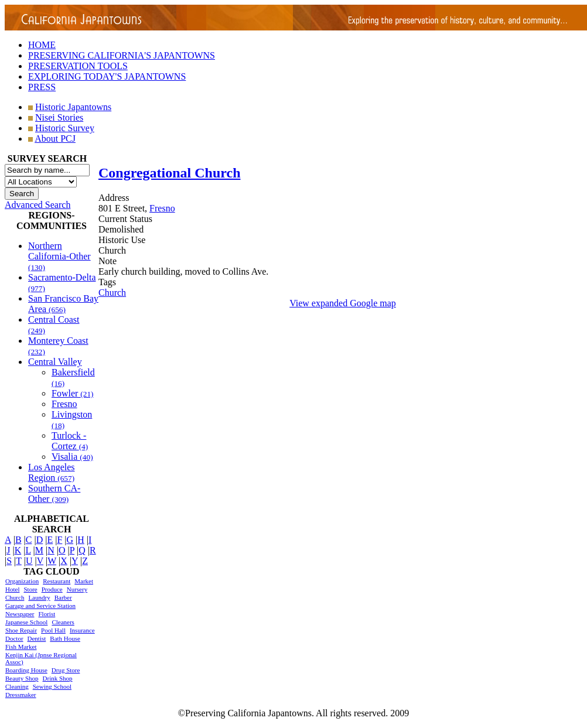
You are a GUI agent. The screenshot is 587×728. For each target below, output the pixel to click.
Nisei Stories (59, 117)
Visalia (72, 457)
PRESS (42, 87)
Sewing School (52, 686)
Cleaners (63, 622)
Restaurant (57, 581)
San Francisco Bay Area (63, 304)
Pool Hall (53, 630)
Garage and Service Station (40, 606)
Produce (52, 589)
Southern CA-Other (54, 493)
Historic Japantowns (73, 107)
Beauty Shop (22, 678)
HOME (42, 45)
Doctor (14, 638)
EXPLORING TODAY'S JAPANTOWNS (107, 76)
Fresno (64, 404)
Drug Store (66, 670)
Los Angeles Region (52, 472)
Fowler (73, 393)
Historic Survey (65, 128)
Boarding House (26, 670)
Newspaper (20, 614)
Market (84, 581)
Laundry (39, 597)
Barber (63, 597)
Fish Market (21, 647)
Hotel (12, 589)
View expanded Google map (343, 303)
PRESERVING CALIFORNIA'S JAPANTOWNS (122, 55)
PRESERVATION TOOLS (78, 66)
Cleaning (17, 686)
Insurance (82, 630)
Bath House (65, 638)
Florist (47, 614)
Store (30, 589)
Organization (22, 581)
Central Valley (55, 362)
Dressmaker (21, 695)
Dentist (37, 638)
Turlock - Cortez (70, 441)
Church (15, 597)
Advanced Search (37, 205)
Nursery (77, 589)
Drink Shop (58, 678)
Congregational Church (169, 173)
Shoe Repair (21, 630)
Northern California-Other (59, 256)
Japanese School (26, 622)
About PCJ (55, 139)
